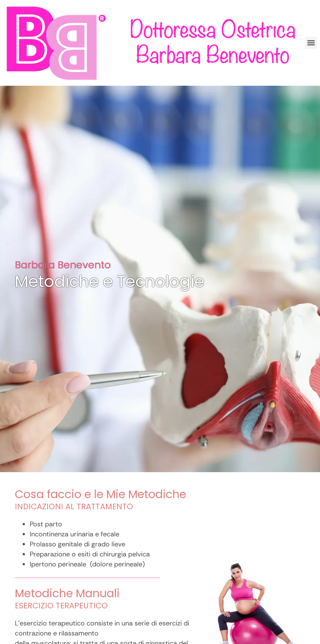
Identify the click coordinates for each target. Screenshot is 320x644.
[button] (311, 43)
